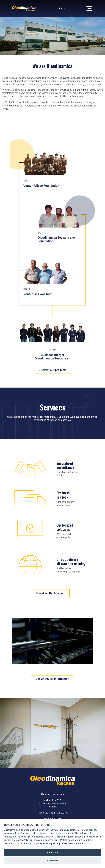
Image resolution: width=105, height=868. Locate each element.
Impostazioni (52, 861)
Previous (11, 733)
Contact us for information (53, 679)
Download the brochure (51, 593)
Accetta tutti (52, 852)
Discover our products (53, 370)
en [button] (61, 9)
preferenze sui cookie (71, 844)
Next (97, 733)
